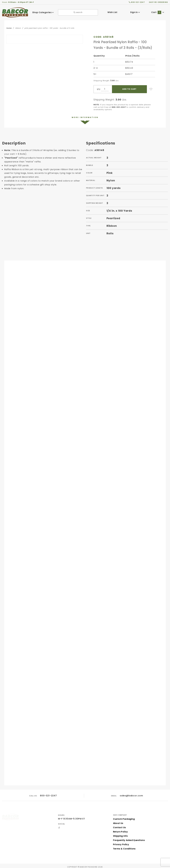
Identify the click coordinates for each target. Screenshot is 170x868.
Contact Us (119, 825)
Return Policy (120, 830)
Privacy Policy (121, 842)
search (78, 12)
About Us (118, 821)
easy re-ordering (159, 2)
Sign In (135, 12)
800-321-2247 (49, 793)
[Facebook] (59, 826)
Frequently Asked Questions (128, 838)
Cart (158, 12)
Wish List (112, 12)
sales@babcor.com (131, 793)
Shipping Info (120, 834)
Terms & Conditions (124, 847)
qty (98, 89)
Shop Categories (43, 12)
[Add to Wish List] (151, 89)
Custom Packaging (123, 817)
